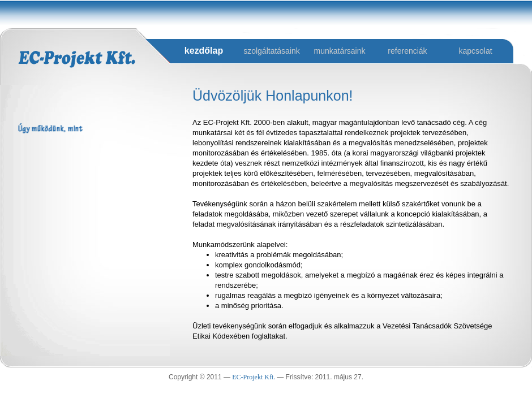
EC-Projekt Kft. (254, 377)
